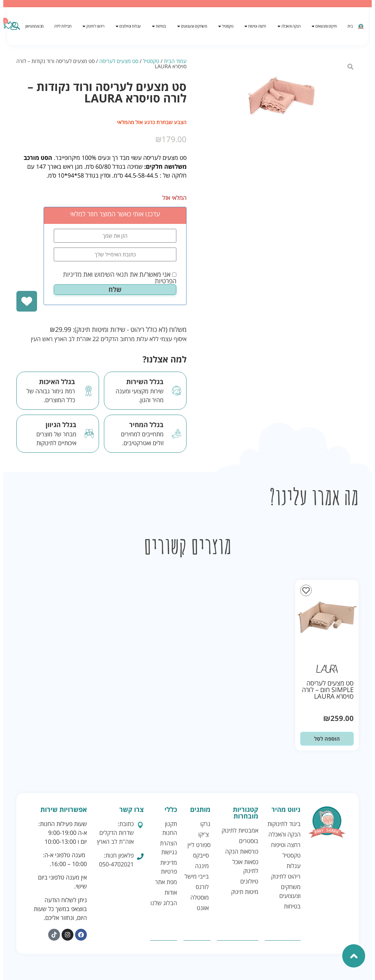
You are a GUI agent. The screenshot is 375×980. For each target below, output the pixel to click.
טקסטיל (151, 61)
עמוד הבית (175, 61)
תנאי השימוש (111, 274)
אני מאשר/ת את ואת (120, 278)
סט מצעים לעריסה (119, 61)
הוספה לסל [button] (327, 739)
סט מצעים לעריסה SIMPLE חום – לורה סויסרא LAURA (328, 690)
